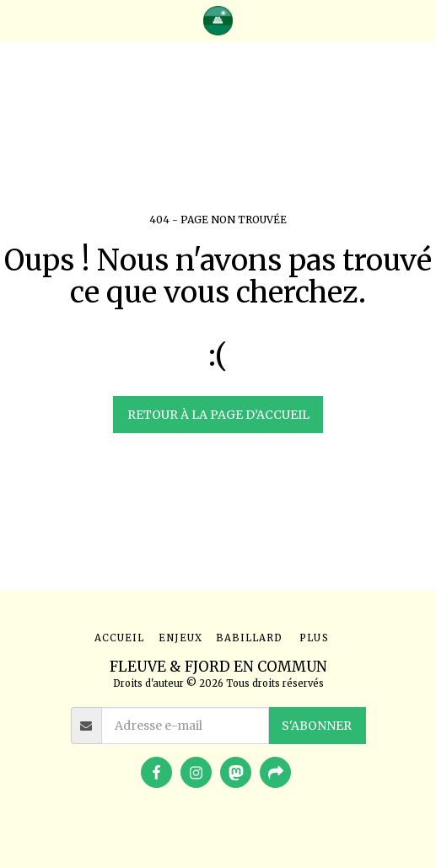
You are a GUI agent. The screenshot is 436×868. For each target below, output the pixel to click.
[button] (19, 20)
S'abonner (317, 726)
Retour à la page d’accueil (218, 415)
